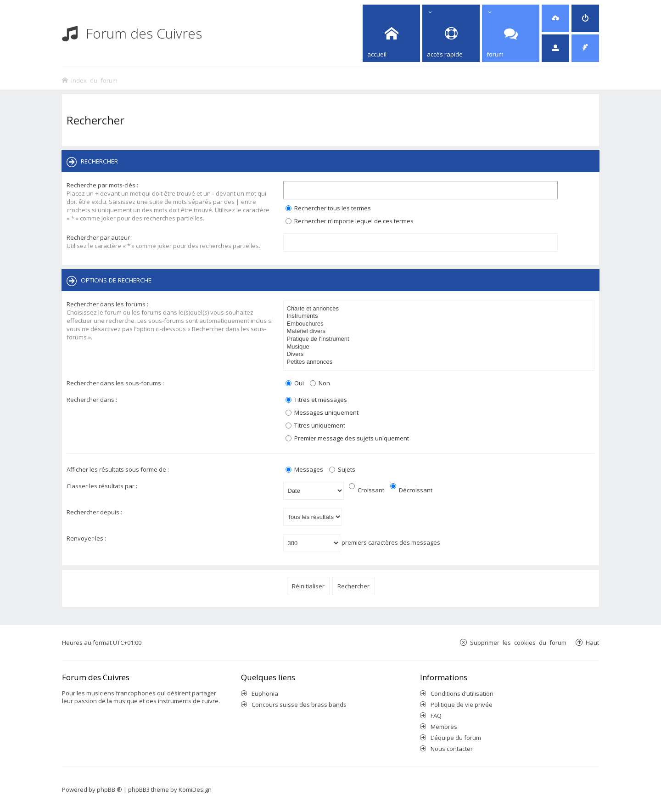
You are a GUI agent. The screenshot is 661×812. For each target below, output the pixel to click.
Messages (304, 469)
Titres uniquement (315, 425)
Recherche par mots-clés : (102, 185)
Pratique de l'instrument (440, 339)
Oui (295, 383)
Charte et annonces (440, 309)
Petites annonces (440, 362)
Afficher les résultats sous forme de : (118, 469)
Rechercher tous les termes (328, 208)
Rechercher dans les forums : (107, 304)
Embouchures (440, 324)
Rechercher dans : (92, 400)
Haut (592, 642)
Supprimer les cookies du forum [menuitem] (518, 642)
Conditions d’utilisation (462, 694)
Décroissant (411, 490)
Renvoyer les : (86, 538)
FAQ (436, 716)
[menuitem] (555, 18)
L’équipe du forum (456, 738)
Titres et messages (316, 400)
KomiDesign (195, 789)
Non (320, 383)
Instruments (440, 316)
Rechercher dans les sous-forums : (115, 383)
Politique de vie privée (462, 705)
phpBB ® (109, 789)
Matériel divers (440, 331)
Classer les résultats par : (102, 486)
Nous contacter (452, 749)
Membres (444, 727)
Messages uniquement (322, 412)
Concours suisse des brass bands (299, 705)
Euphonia (265, 694)
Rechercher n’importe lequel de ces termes (350, 221)
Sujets (342, 469)
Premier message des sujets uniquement (347, 438)
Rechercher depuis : (94, 512)
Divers (440, 354)
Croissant (367, 490)
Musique (440, 347)
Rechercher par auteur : (100, 237)
